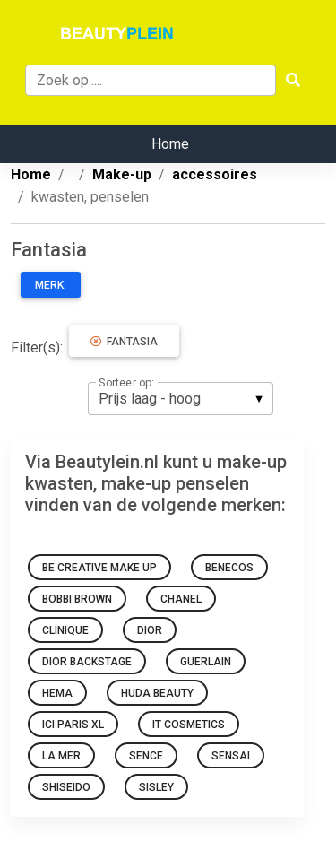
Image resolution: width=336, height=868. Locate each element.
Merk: (51, 285)
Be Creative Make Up (99, 568)
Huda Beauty (157, 693)
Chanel (181, 599)
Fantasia (124, 342)
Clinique (65, 630)
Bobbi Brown (77, 599)
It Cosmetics (189, 725)
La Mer (61, 756)
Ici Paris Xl (73, 725)
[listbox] (181, 398)
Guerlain (206, 662)
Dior (150, 630)
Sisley (156, 787)
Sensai (231, 756)
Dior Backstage (87, 662)
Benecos (229, 568)
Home (170, 144)
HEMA (57, 693)
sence (146, 756)
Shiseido (66, 787)
